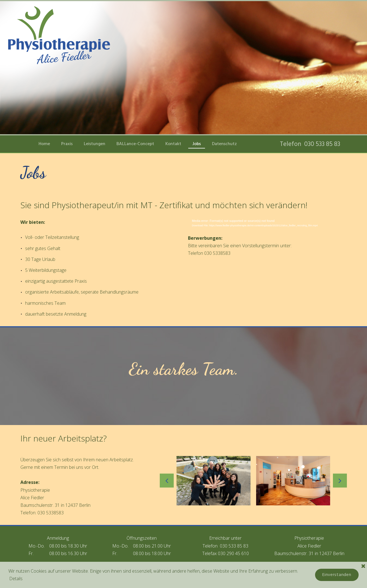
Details (16, 579)
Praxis (67, 144)
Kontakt (173, 144)
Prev (167, 481)
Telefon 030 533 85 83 (311, 144)
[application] (267, 224)
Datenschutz (224, 144)
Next (340, 481)
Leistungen (95, 144)
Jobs (197, 144)
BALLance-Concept (135, 144)
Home (44, 144)
